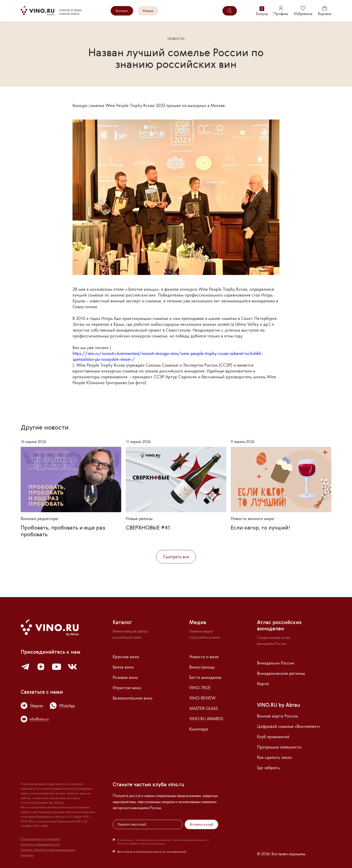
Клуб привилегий (273, 737)
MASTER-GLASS (204, 708)
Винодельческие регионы (281, 673)
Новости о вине (204, 657)
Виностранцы (202, 667)
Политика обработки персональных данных (48, 850)
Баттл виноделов (205, 677)
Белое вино (123, 667)
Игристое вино (127, 688)
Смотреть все (176, 557)
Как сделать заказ (274, 757)
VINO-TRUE (200, 688)
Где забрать (268, 768)
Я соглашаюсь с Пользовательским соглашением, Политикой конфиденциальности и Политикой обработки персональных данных (163, 842)
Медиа (148, 11)
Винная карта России (277, 716)
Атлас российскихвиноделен (279, 626)
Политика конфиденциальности (40, 844)
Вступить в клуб (201, 824)
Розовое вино (125, 677)
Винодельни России (276, 663)
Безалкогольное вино (133, 698)
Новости (176, 39)
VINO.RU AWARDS (206, 719)
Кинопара (199, 729)
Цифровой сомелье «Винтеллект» (289, 726)
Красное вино (126, 657)
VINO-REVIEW (202, 698)
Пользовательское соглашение (40, 839)
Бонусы (262, 11)
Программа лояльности (279, 747)
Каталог (122, 11)
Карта (263, 684)
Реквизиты (27, 855)
